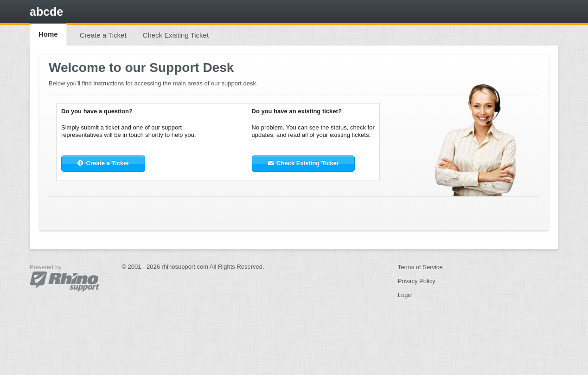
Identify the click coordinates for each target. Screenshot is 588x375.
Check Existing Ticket (176, 35)
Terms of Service (420, 267)
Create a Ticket (103, 35)
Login (405, 295)
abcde (46, 12)
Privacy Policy (417, 281)
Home (48, 34)
